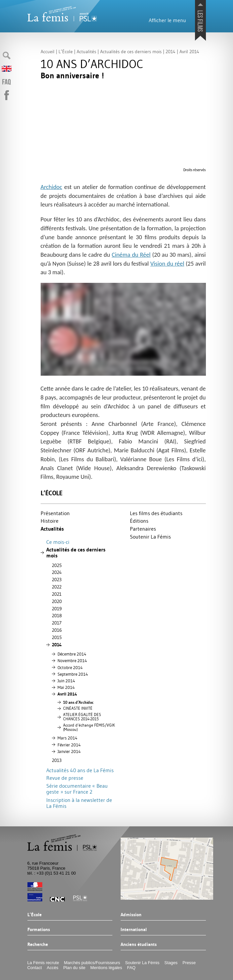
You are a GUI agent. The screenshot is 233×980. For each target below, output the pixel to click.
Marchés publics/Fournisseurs (92, 963)
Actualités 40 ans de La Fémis (80, 770)
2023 (57, 580)
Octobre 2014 (70, 667)
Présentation (55, 513)
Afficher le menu (167, 20)
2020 (57, 601)
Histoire (50, 521)
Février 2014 (69, 745)
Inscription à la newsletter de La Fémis (79, 803)
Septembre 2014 (73, 674)
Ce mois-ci (58, 542)
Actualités (52, 529)
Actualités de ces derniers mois (76, 553)
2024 (57, 572)
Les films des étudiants (156, 513)
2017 (57, 623)
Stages (171, 963)
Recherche (38, 945)
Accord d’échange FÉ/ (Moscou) (89, 727)
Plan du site (74, 968)
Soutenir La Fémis (150, 537)
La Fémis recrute (43, 963)
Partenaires (143, 529)
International (134, 930)
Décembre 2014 (72, 654)
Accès (53, 968)
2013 (57, 760)
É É (78, 708)
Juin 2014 (66, 681)
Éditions (139, 521)
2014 (57, 645)
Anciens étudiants (139, 945)
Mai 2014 (66, 687)
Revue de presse (65, 778)
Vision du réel (167, 264)
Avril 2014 (67, 694)
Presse (189, 963)
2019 (57, 609)
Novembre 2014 (72, 660)
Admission (131, 915)
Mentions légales (106, 968)
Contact (35, 968)
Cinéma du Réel (131, 255)
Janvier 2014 (69, 751)
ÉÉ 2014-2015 (82, 717)
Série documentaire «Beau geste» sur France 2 (77, 789)
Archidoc (52, 187)
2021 (57, 594)
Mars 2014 (67, 738)
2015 (57, 637)
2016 (57, 630)
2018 (57, 616)
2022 (57, 587)
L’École (52, 493)
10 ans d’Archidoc (78, 702)
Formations (39, 930)
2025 (57, 565)
